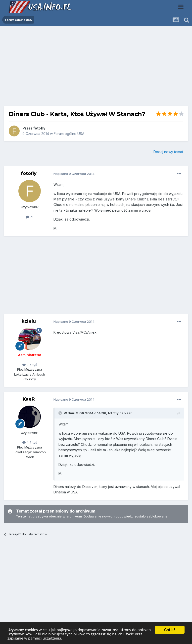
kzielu (29, 321)
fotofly (39, 128)
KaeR (29, 399)
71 (30, 217)
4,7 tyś (30, 442)
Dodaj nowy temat (168, 152)
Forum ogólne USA (69, 134)
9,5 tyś (30, 365)
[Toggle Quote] (61, 413)
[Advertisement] (96, 68)
